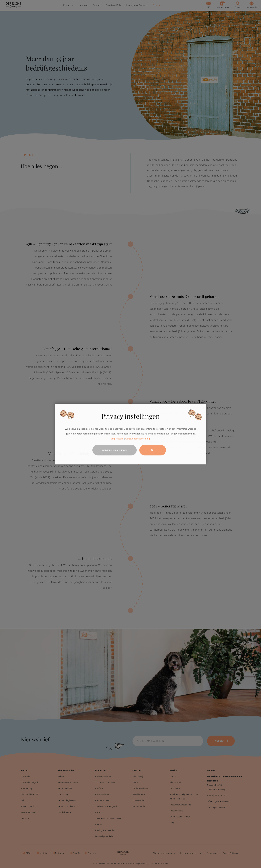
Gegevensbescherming (138, 439)
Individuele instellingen (115, 450)
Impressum (117, 439)
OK (153, 450)
